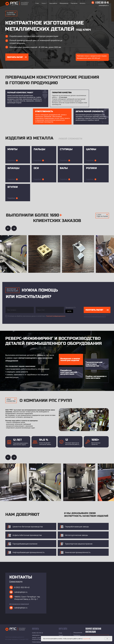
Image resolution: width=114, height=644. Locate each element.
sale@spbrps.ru (104, 5)
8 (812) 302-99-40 (102, 3)
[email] (50, 310)
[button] (16, 581)
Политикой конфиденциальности (56, 316)
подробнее (86, 639)
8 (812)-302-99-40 (22, 587)
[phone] (20, 310)
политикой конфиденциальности (95, 316)
